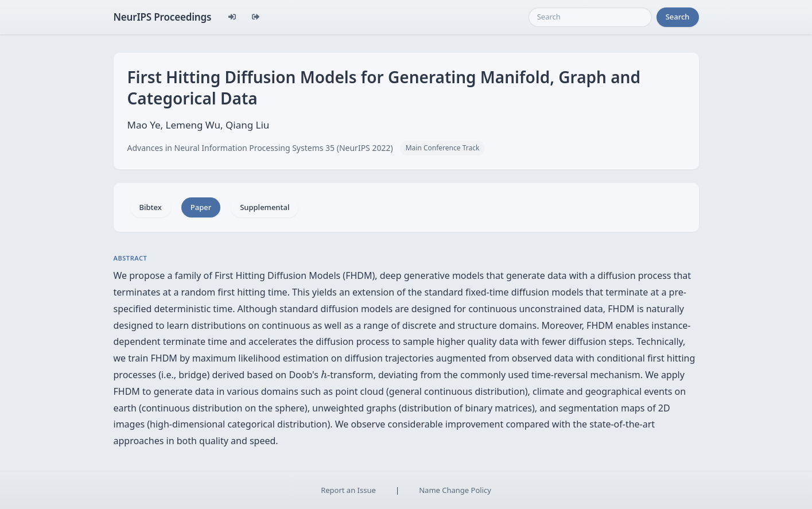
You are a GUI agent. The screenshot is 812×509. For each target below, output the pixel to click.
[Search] (590, 17)
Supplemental (265, 207)
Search (678, 17)
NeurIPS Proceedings (163, 17)
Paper (201, 207)
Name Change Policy (455, 490)
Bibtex (151, 207)
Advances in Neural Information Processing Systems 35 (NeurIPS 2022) (260, 148)
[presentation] (324, 374)
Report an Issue (348, 490)
